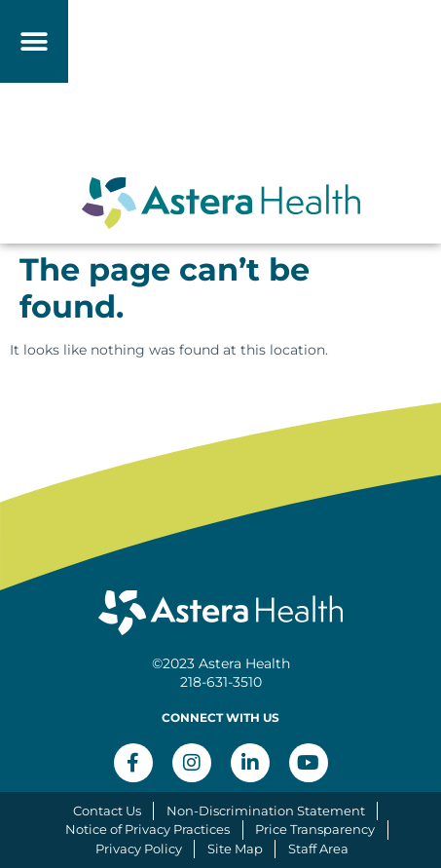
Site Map (235, 849)
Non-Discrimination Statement (266, 811)
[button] (35, 41)
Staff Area (318, 849)
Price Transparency (315, 829)
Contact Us (107, 811)
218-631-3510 (221, 682)
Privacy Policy (139, 849)
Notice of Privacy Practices (147, 829)
